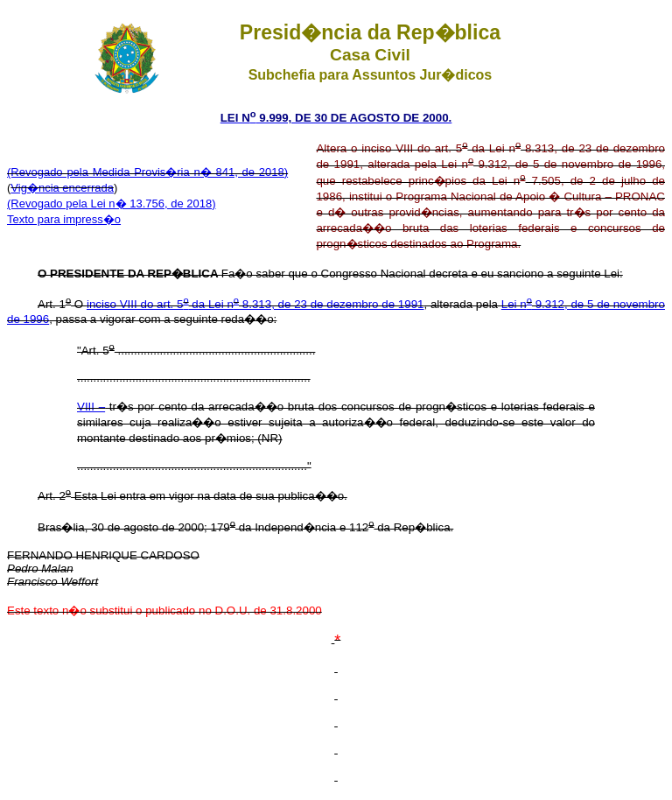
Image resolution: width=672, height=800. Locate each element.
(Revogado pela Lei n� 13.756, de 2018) (112, 204)
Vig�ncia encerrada (62, 188)
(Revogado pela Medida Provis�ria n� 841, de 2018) (147, 172)
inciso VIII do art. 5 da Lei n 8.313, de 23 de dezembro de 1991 (255, 304)
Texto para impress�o (64, 219)
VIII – (91, 407)
